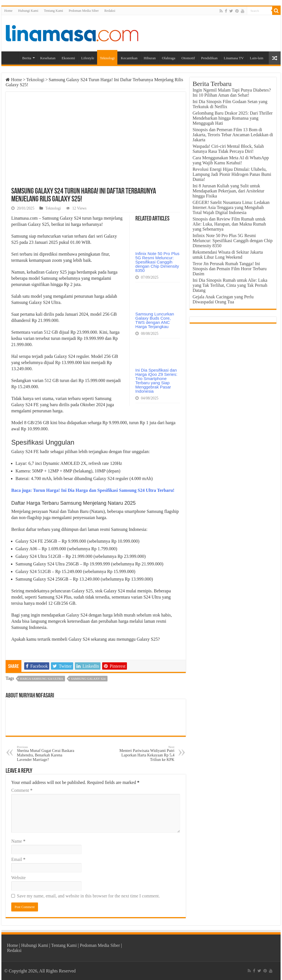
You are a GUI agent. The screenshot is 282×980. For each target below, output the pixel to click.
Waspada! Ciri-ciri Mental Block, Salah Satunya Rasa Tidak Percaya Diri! (228, 149)
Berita (27, 58)
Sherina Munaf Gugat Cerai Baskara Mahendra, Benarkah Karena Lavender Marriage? (46, 753)
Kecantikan (129, 58)
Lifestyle (88, 58)
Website (18, 878)
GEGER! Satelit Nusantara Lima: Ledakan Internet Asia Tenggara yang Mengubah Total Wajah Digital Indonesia (231, 207)
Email (18, 859)
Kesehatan (48, 58)
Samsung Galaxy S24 (88, 679)
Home (8, 11)
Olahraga (169, 58)
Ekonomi (68, 58)
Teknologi (107, 58)
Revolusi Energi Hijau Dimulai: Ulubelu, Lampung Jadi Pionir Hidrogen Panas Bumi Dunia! (232, 174)
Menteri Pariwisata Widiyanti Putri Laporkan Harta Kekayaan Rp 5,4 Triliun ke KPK (146, 753)
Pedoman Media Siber (84, 11)
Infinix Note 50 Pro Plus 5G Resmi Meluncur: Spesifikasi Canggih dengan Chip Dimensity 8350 (157, 262)
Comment (22, 790)
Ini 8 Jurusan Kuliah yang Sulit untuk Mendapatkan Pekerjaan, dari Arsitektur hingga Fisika (228, 191)
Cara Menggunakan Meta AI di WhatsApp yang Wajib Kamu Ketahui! (231, 160)
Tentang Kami (53, 11)
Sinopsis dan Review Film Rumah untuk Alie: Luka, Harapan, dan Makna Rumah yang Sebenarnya (229, 224)
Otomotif (188, 58)
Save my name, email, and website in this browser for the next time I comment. (88, 896)
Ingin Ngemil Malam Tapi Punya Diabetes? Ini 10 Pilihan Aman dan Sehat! (232, 93)
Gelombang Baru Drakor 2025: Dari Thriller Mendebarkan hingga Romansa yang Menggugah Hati (233, 118)
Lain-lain (257, 58)
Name (18, 841)
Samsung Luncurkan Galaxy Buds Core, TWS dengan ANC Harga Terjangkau (155, 320)
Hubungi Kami (28, 11)
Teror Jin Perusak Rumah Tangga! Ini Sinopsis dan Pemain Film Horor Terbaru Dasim (230, 269)
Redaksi (110, 11)
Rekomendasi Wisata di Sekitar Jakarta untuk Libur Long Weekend (228, 255)
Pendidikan (209, 58)
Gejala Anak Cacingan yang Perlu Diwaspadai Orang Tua (223, 299)
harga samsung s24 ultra (42, 679)
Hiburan (150, 58)
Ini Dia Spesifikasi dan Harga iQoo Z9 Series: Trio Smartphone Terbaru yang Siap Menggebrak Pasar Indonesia (156, 381)
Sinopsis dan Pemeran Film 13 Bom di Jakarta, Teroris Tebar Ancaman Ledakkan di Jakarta (233, 135)
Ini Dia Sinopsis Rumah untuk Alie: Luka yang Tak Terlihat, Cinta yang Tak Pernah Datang (230, 285)
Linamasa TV (234, 58)
